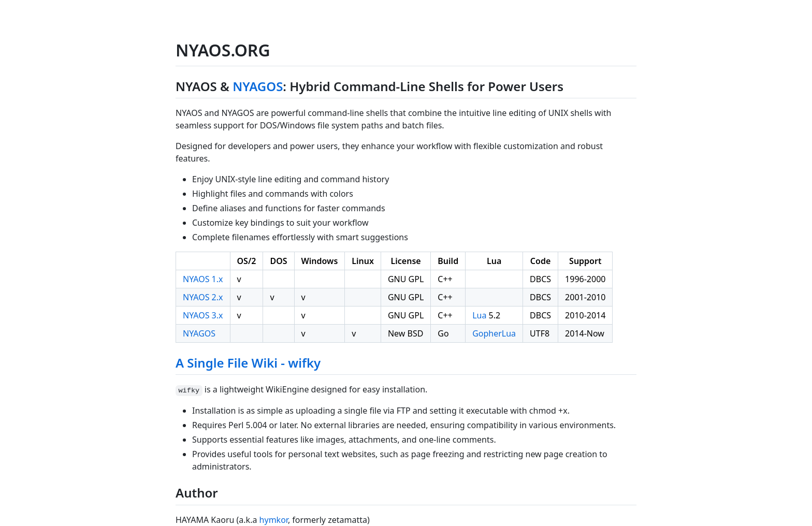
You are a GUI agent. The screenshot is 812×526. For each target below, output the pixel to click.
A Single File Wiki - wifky (248, 363)
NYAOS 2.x (203, 297)
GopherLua (494, 333)
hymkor (274, 520)
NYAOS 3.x (203, 315)
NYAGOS (258, 86)
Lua (479, 315)
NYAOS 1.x (203, 279)
